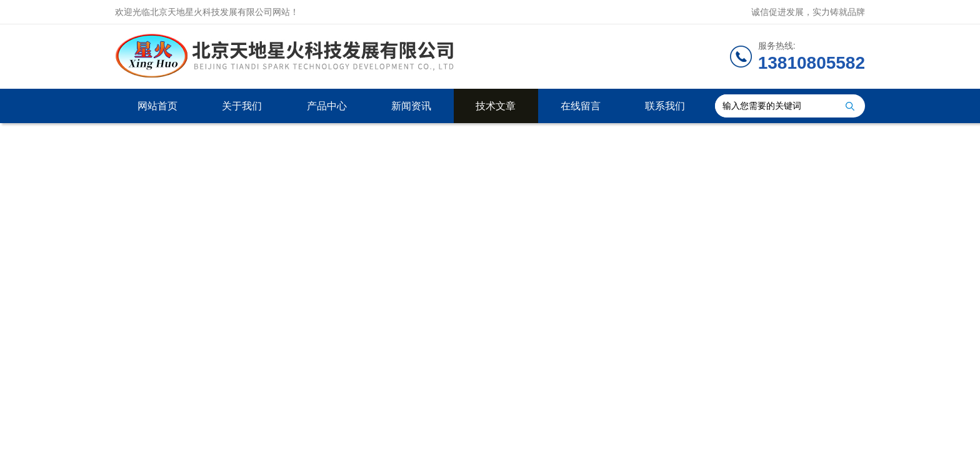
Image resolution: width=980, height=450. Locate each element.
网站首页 (157, 106)
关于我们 (242, 106)
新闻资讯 (411, 106)
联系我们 (665, 106)
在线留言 (581, 106)
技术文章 (496, 106)
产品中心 (327, 106)
